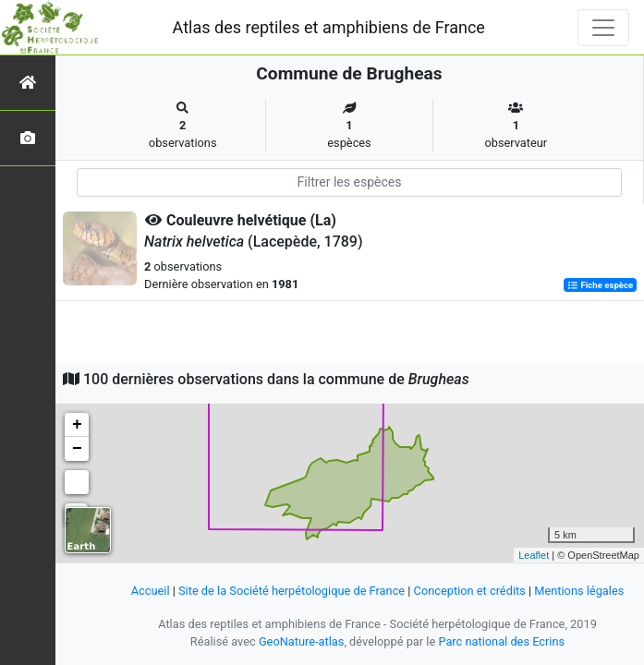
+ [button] (77, 425)
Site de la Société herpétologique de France (292, 591)
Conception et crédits (470, 591)
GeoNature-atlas (302, 641)
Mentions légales (579, 591)
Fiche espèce (600, 285)
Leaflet (534, 555)
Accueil (151, 591)
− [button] (77, 449)
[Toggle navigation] (603, 28)
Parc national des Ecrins (501, 641)
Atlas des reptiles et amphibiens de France (329, 27)
